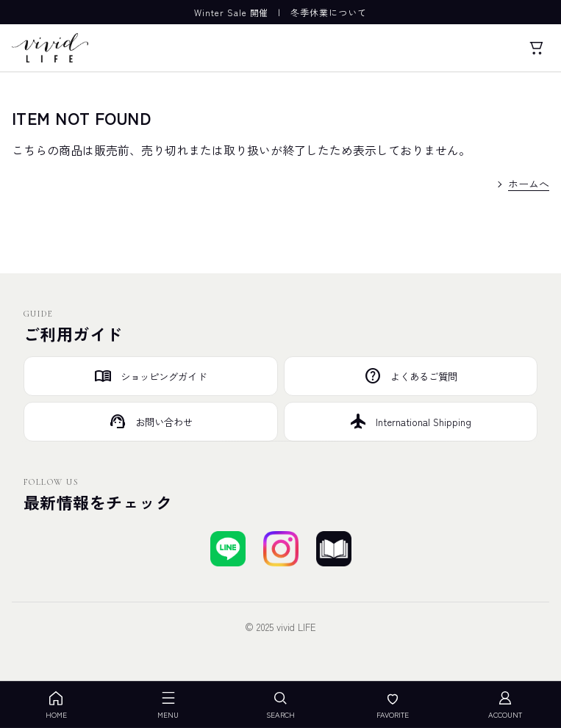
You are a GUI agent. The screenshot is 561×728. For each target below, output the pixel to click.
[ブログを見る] (334, 549)
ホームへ (529, 184)
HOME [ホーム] (56, 705)
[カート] (536, 48)
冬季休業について (329, 12)
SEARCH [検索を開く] (280, 705)
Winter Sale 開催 (231, 12)
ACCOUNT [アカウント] (505, 705)
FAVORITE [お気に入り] (393, 705)
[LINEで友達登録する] (228, 549)
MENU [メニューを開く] (168, 705)
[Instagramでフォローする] (281, 549)
